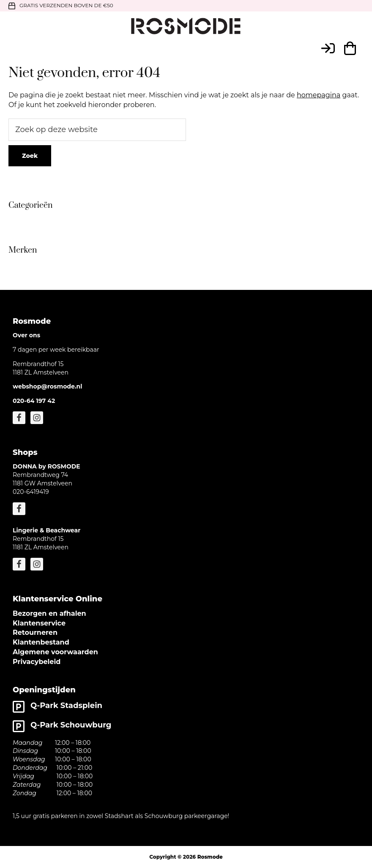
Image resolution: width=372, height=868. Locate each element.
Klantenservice (39, 623)
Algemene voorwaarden (55, 652)
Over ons (26, 335)
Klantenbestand (41, 642)
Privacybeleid (37, 662)
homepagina (319, 95)
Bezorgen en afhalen (49, 613)
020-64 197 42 (34, 401)
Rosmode (210, 857)
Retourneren (35, 632)
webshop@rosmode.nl (47, 386)
